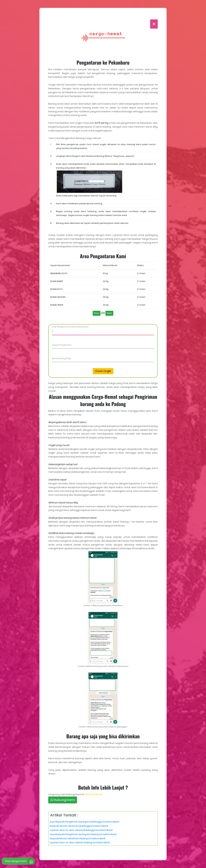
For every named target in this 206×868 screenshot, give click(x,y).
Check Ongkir (103, 371)
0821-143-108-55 (93, 794)
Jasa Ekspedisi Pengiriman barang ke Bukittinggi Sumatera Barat (84, 822)
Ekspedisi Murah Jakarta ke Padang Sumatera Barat (77, 838)
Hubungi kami (63, 800)
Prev (97, 313)
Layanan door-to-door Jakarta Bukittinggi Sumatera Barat (81, 830)
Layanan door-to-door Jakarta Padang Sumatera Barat (80, 842)
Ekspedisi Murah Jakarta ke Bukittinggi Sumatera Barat (79, 826)
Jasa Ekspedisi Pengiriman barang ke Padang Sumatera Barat (83, 834)
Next (109, 313)
